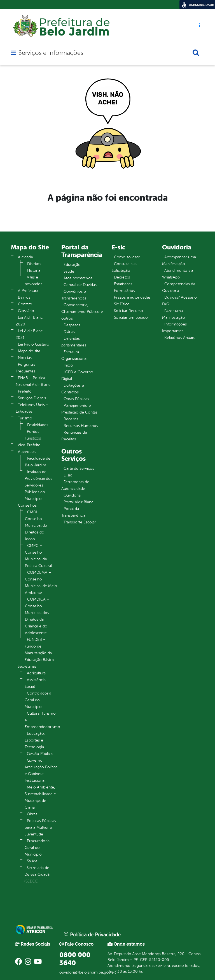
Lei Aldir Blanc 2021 (29, 334)
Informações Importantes (174, 328)
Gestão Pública (40, 754)
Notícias (25, 358)
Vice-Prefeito (29, 445)
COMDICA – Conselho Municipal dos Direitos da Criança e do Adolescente (37, 616)
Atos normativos (78, 278)
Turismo (25, 418)
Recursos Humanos (81, 426)
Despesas (72, 325)
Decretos (122, 277)
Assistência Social (35, 683)
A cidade (25, 257)
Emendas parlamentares (74, 342)
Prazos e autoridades (132, 297)
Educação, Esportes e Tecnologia (35, 740)
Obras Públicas (76, 399)
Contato (25, 304)
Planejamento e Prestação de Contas (79, 409)
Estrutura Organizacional (74, 355)
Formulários (124, 291)
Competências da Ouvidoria (179, 287)
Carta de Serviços (79, 468)
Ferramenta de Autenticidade (75, 485)
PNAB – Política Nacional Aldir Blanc (33, 381)
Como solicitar (127, 257)
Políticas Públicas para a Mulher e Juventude (40, 827)
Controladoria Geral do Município (38, 700)
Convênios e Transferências (74, 295)
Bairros (24, 297)
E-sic (68, 475)
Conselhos (27, 505)
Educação (72, 265)
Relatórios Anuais (179, 338)
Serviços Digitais (32, 398)
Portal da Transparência (73, 512)
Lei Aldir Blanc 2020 (29, 321)
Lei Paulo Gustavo (34, 344)
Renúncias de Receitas (74, 436)
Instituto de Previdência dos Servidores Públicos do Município (38, 485)
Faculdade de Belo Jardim (38, 462)
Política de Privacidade (92, 934)
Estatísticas (123, 284)
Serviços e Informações (51, 53)
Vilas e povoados (33, 281)
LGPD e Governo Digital (77, 375)
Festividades (38, 425)
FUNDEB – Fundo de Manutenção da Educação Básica (39, 650)
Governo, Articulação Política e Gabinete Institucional (41, 770)
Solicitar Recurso (128, 311)
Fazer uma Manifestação (174, 314)
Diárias (69, 332)
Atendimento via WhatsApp (178, 274)
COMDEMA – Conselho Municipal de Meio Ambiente (41, 583)
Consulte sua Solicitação (124, 267)
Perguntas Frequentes (25, 368)
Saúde (32, 861)
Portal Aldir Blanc (78, 502)
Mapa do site (29, 351)
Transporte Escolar (80, 522)
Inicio (68, 365)
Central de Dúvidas (80, 285)
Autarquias (27, 452)
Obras (32, 814)
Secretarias (27, 666)
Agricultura (36, 673)
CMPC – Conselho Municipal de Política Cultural (38, 556)
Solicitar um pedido (131, 317)
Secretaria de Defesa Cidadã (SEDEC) (37, 874)
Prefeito (25, 391)
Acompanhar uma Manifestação (179, 260)
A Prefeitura (28, 291)
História (34, 271)
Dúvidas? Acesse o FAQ (179, 301)
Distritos (34, 264)
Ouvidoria (72, 495)
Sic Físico (122, 304)
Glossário (26, 311)
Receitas (71, 419)
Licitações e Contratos (73, 389)
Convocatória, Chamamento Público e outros (82, 312)
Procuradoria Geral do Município (37, 848)
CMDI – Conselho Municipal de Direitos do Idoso (36, 526)
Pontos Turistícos (33, 435)
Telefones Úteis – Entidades (32, 408)
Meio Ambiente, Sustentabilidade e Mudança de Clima (40, 797)
